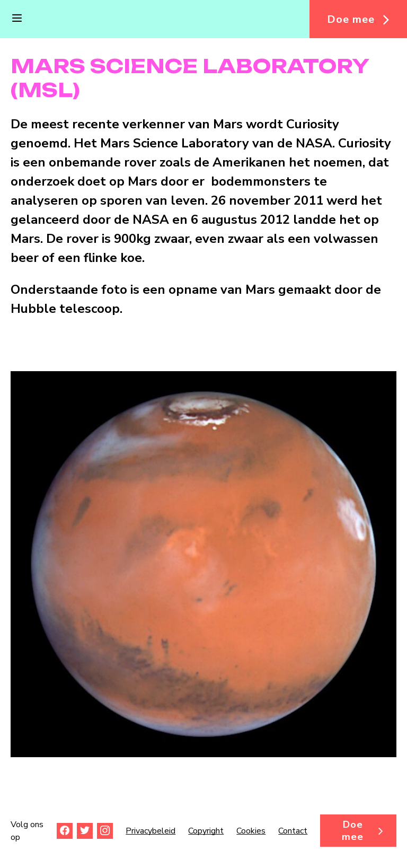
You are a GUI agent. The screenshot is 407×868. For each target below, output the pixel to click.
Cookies (251, 831)
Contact (293, 831)
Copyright (206, 831)
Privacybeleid (151, 831)
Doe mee (351, 19)
